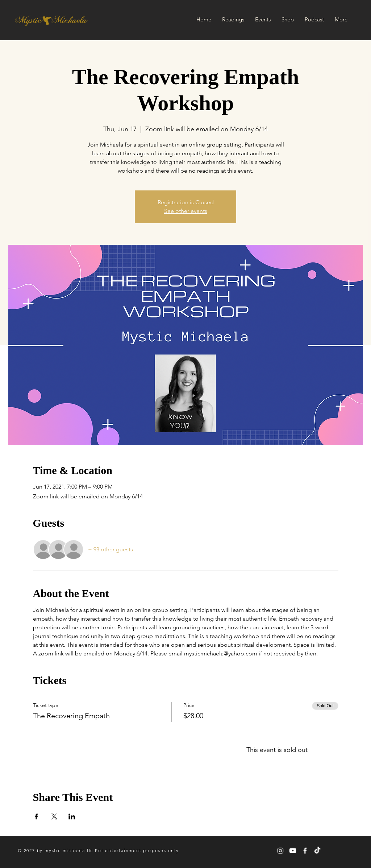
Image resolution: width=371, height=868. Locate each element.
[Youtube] (293, 851)
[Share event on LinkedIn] (72, 816)
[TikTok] (317, 851)
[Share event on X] (54, 816)
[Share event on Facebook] (36, 816)
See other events (186, 211)
